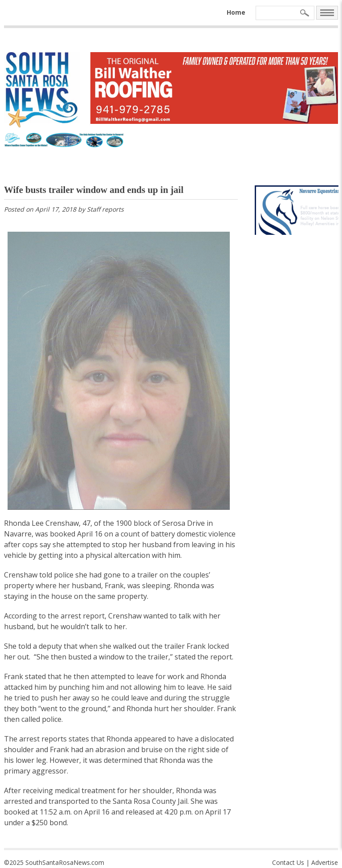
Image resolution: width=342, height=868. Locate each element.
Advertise (325, 862)
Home (236, 12)
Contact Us (288, 862)
